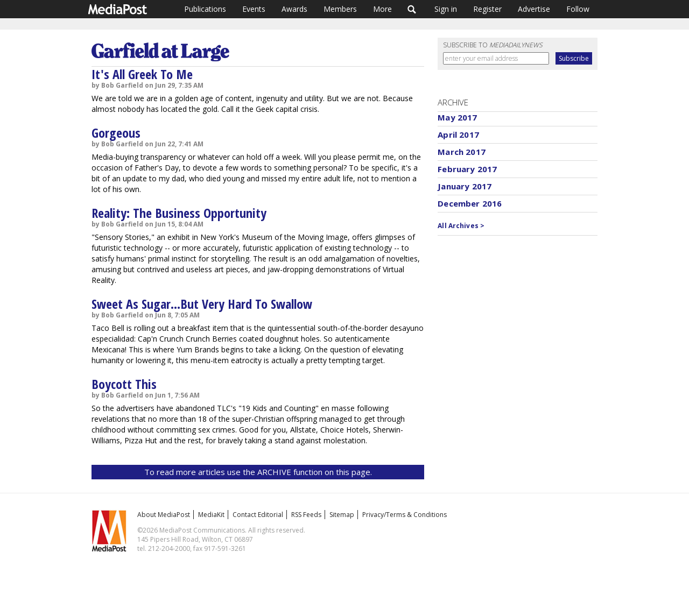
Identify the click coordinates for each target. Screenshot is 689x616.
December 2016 (470, 203)
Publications (205, 9)
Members (340, 9)
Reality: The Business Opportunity (179, 213)
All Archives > (461, 226)
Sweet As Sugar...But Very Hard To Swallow (202, 304)
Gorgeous (116, 133)
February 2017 (467, 169)
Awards (294, 9)
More (382, 9)
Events (254, 9)
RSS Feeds (306, 515)
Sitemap (342, 515)
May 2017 (457, 117)
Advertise (534, 9)
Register (487, 9)
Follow (578, 9)
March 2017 (462, 152)
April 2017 (458, 134)
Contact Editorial (258, 515)
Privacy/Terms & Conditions (405, 515)
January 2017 (465, 186)
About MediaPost (164, 515)
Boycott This (124, 384)
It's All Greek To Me (142, 74)
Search (412, 9)
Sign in (446, 9)
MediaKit (211, 515)
